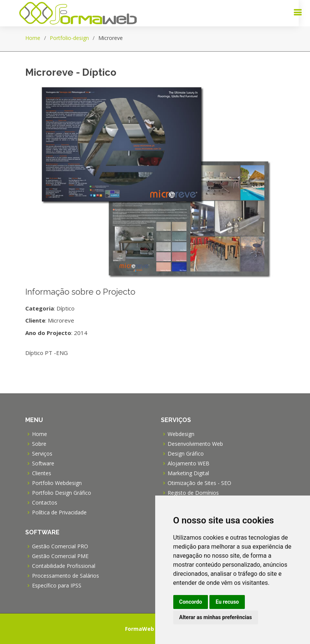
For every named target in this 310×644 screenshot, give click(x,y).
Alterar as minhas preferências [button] (216, 617)
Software (43, 463)
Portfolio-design (69, 38)
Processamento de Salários (66, 576)
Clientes (42, 473)
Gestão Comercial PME (60, 556)
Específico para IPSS (57, 586)
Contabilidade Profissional (64, 566)
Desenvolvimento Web (195, 444)
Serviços (42, 454)
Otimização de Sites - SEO (199, 483)
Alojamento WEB (189, 463)
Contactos (45, 503)
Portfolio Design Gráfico (62, 493)
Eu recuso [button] (227, 602)
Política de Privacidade (59, 512)
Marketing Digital (188, 473)
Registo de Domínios (193, 493)
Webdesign (181, 434)
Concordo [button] (191, 602)
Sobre (39, 444)
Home (33, 38)
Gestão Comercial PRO (60, 546)
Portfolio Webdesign (57, 483)
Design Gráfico (186, 454)
